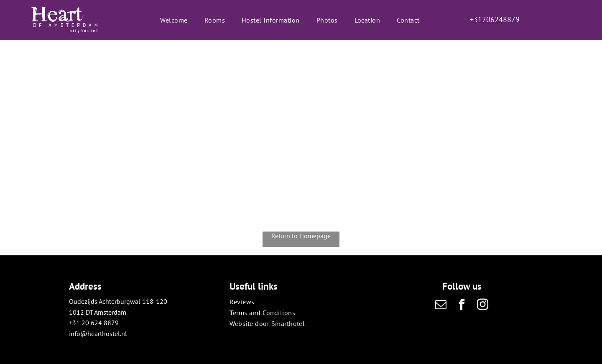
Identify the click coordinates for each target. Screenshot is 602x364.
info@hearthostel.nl (98, 333)
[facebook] (462, 306)
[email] (441, 306)
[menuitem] (174, 20)
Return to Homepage (301, 236)
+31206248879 (495, 19)
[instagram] (483, 306)
